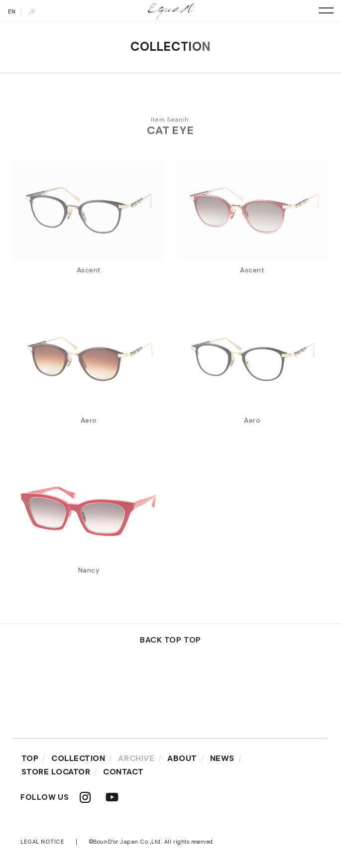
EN (12, 11)
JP (32, 11)
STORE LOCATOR (56, 772)
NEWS (222, 758)
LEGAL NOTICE (42, 842)
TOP (30, 758)
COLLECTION (78, 758)
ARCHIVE (136, 758)
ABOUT (182, 758)
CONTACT (123, 772)
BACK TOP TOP (170, 640)
